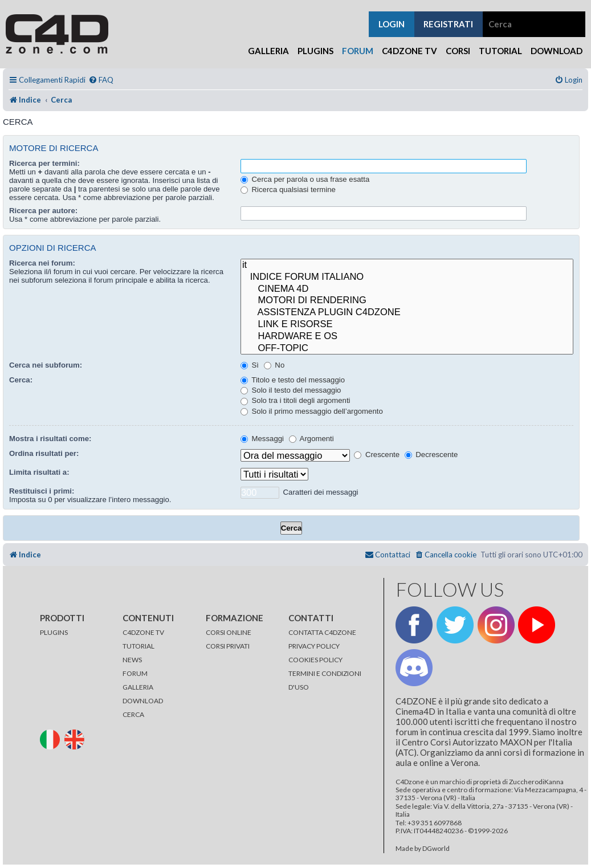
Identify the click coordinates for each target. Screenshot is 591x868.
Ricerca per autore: (43, 211)
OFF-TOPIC (407, 349)
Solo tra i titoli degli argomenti (295, 400)
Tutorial (500, 51)
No (274, 365)
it (407, 265)
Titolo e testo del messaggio (293, 380)
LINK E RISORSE (407, 325)
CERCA (133, 714)
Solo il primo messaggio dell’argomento (312, 411)
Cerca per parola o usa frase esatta (305, 179)
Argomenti (311, 439)
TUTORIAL (138, 646)
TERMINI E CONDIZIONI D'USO (325, 680)
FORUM (135, 673)
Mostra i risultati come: (50, 439)
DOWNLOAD (143, 701)
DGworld (436, 849)
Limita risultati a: (39, 472)
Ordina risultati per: (44, 453)
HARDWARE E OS (407, 337)
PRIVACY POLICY (314, 646)
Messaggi (262, 439)
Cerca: (21, 380)
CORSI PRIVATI (228, 646)
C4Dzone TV (409, 51)
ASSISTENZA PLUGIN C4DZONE (407, 313)
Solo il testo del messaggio (291, 390)
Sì (250, 365)
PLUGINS (54, 632)
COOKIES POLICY (315, 660)
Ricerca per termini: (44, 163)
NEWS (132, 660)
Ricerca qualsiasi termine (288, 190)
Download (557, 51)
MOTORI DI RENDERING (407, 301)
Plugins (315, 51)
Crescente (377, 455)
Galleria (268, 51)
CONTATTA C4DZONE (322, 632)
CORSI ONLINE (229, 632)
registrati (448, 24)
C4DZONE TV (143, 632)
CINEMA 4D (407, 289)
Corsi (458, 51)
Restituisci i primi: (42, 491)
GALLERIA (138, 687)
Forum (358, 51)
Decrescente (431, 455)
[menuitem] (101, 80)
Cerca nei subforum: (46, 365)
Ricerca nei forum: (42, 263)
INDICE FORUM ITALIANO (407, 277)
